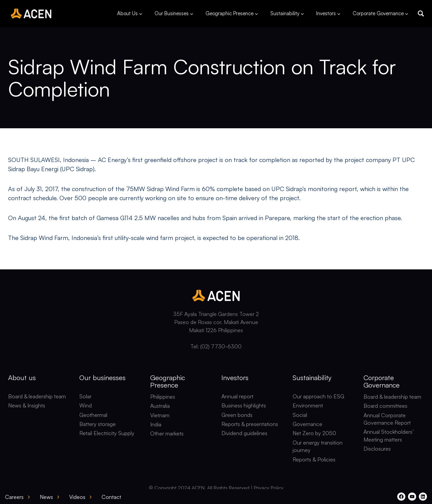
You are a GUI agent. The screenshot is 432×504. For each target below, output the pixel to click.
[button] (421, 14)
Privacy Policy (269, 488)
